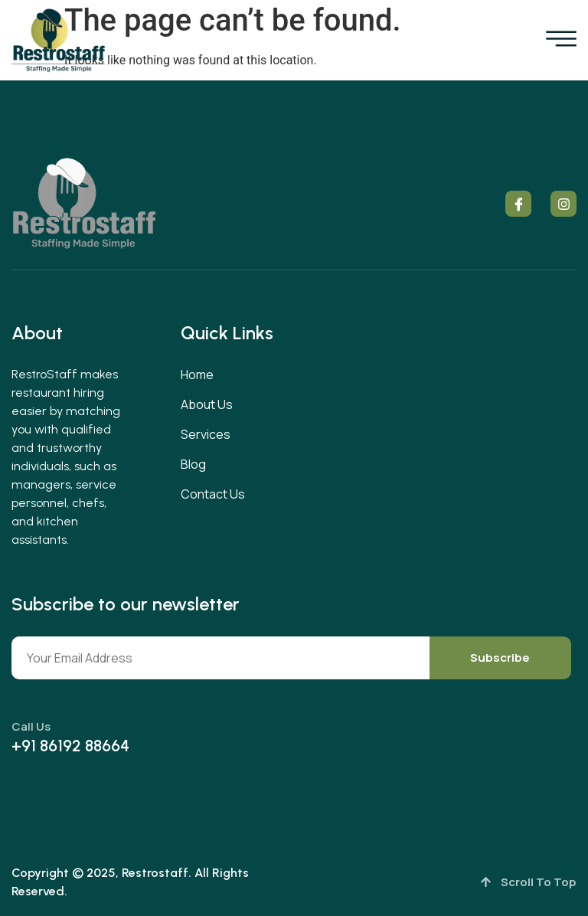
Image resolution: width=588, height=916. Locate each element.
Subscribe (500, 658)
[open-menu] (561, 41)
